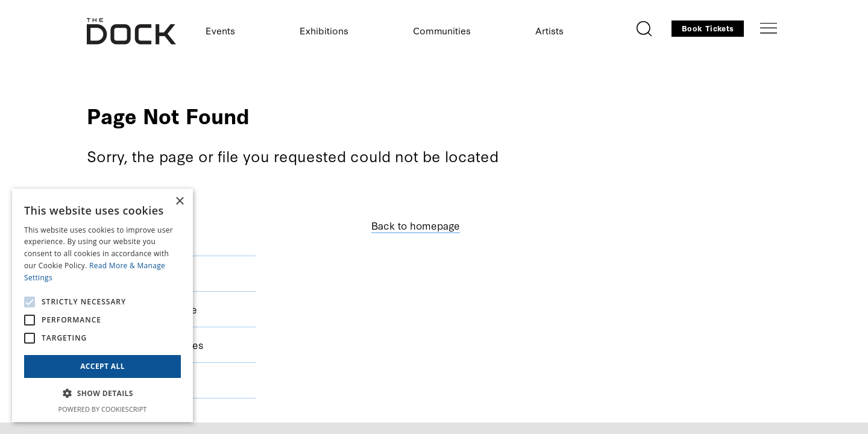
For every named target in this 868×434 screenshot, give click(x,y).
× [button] (179, 202)
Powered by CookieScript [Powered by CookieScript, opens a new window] (103, 409)
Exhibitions (324, 30)
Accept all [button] (102, 366)
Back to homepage (416, 225)
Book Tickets (708, 28)
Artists (549, 30)
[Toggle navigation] (769, 28)
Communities (442, 30)
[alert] (102, 305)
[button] (102, 394)
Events (220, 30)
